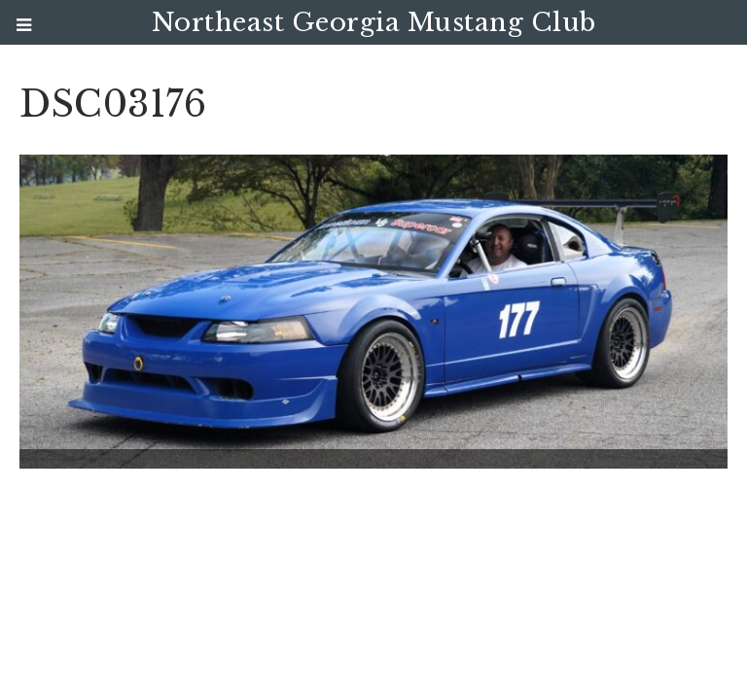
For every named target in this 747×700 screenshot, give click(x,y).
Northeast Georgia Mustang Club (374, 22)
